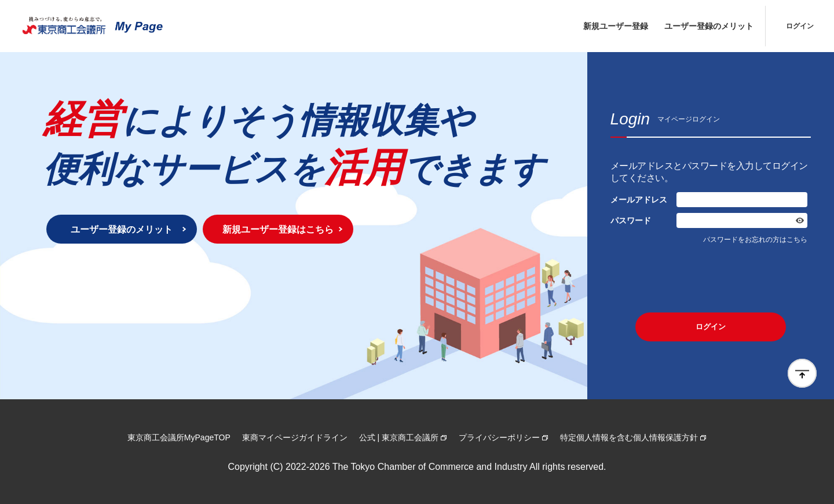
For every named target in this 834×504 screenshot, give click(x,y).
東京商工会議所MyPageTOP (179, 437)
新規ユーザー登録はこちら (278, 229)
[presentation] (711, 278)
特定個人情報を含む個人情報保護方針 (629, 437)
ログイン (800, 26)
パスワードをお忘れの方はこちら (755, 240)
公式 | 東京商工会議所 (399, 437)
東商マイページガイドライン (295, 437)
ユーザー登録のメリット (709, 26)
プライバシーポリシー (499, 437)
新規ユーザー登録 (616, 26)
